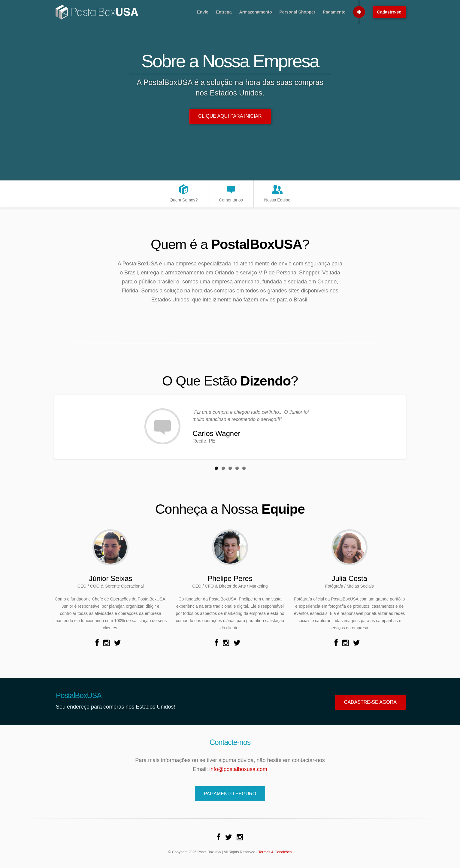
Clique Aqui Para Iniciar (230, 116)
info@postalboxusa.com (238, 769)
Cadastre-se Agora (370, 702)
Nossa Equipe (277, 193)
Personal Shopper (298, 12)
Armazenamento (256, 12)
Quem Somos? (184, 193)
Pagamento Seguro (230, 794)
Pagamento (334, 12)
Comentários (231, 193)
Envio (203, 12)
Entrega (224, 12)
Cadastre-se (389, 12)
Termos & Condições (275, 852)
